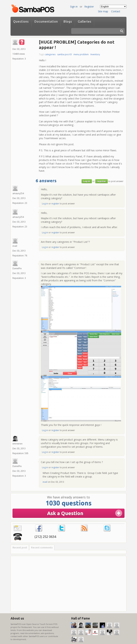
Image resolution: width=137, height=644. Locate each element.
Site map (103, 11)
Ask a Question (65, 513)
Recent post (20, 548)
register (102, 181)
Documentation (46, 21)
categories (50, 54)
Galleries (85, 21)
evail (45, 482)
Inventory (95, 54)
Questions (21, 21)
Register (89, 7)
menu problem (81, 54)
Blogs (68, 21)
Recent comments (42, 548)
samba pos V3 (64, 54)
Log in (87, 181)
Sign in (74, 7)
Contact (116, 11)
